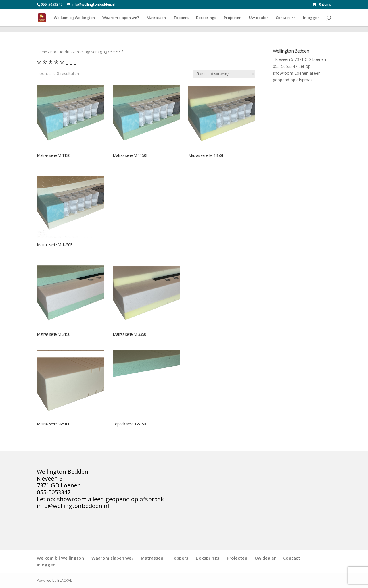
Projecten (233, 18)
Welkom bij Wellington (74, 18)
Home (42, 52)
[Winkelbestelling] (224, 74)
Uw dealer (259, 18)
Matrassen (156, 18)
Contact (283, 18)
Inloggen (311, 18)
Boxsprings (206, 18)
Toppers (181, 18)
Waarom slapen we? (121, 18)
